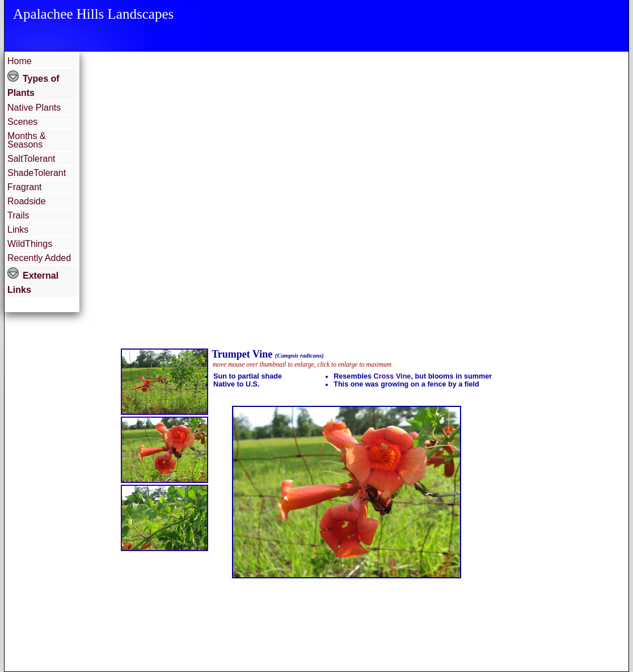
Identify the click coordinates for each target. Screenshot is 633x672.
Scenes (22, 122)
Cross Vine (393, 376)
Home (20, 61)
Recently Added (39, 258)
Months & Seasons (27, 140)
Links (18, 230)
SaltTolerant (31, 159)
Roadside (27, 201)
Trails (18, 215)
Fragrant (24, 187)
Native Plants (34, 108)
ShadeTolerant (37, 173)
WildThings (30, 244)
